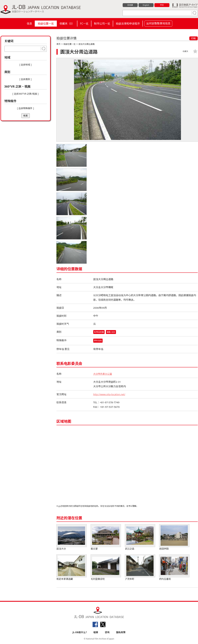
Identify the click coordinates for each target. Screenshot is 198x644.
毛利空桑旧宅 (106, 568)
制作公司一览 (102, 24)
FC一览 (84, 24)
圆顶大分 (72, 538)
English (146, 5)
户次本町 (140, 568)
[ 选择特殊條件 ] (25, 108)
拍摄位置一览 (46, 24)
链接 (96, 633)
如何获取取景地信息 (158, 23)
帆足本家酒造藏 (72, 568)
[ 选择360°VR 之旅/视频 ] (25, 94)
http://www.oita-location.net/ (110, 395)
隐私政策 (121, 633)
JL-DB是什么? (80, 633)
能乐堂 (106, 538)
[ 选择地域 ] (25, 65)
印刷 (193, 38)
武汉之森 (140, 538)
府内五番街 (174, 568)
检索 (26, 116)
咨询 (107, 633)
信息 (29, 24)
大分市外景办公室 (103, 374)
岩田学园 (174, 538)
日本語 (130, 5)
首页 (58, 44)
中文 (162, 5)
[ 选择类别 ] (25, 79)
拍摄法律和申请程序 (128, 24)
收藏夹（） (67, 24)
